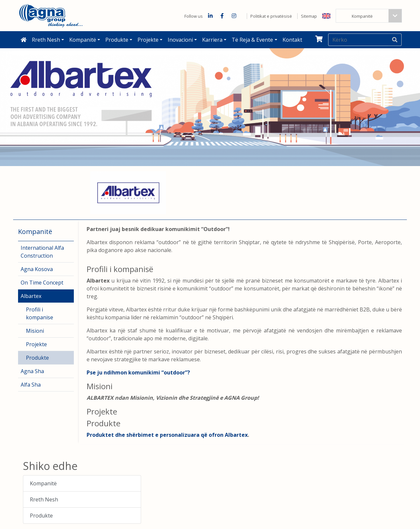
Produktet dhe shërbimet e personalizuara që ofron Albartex (167, 435)
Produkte (117, 40)
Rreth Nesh (46, 40)
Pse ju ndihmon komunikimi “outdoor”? (138, 372)
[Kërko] (358, 40)
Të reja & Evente (252, 40)
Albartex (31, 296)
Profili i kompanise (40, 313)
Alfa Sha (31, 385)
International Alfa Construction (42, 252)
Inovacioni (180, 40)
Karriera (212, 40)
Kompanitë (83, 40)
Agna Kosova (37, 269)
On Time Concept (42, 283)
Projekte (148, 40)
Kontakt (292, 40)
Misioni (35, 331)
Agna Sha (32, 371)
